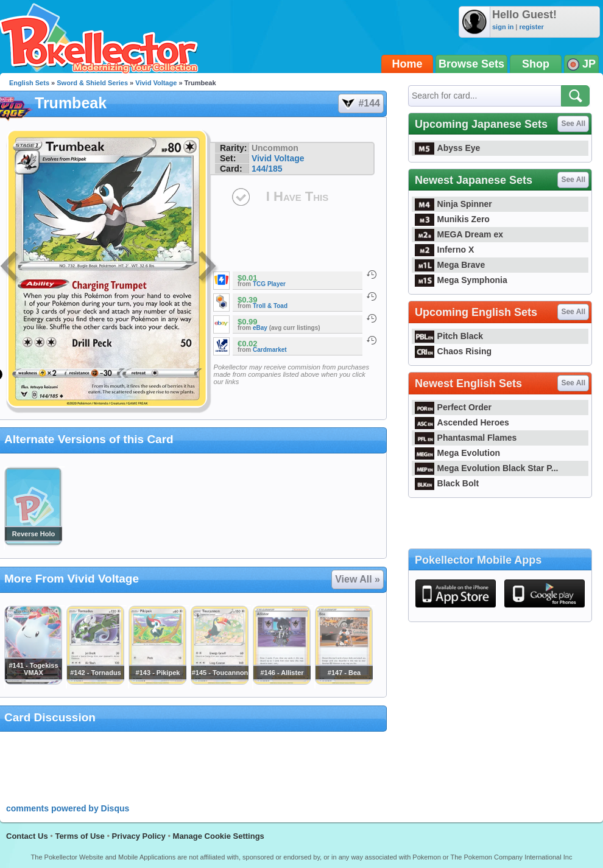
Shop (536, 64)
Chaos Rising (453, 351)
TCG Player (269, 284)
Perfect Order (453, 407)
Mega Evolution (457, 453)
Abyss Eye (447, 148)
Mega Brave (450, 265)
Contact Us (27, 836)
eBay (260, 328)
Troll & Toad (270, 306)
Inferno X (444, 250)
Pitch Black (449, 336)
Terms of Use (79, 836)
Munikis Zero (452, 219)
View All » (358, 579)
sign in (503, 27)
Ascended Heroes (462, 422)
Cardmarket (270, 350)
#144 (360, 103)
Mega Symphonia (461, 280)
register (531, 27)
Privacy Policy (139, 836)
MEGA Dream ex (459, 234)
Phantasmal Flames (466, 438)
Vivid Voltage (156, 83)
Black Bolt (447, 483)
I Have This (297, 196)
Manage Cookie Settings (219, 836)
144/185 (267, 169)
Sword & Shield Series (92, 83)
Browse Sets (471, 64)
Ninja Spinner (453, 204)
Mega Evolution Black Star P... (487, 468)
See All (573, 124)
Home (407, 64)
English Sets (29, 83)
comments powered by (68, 808)
